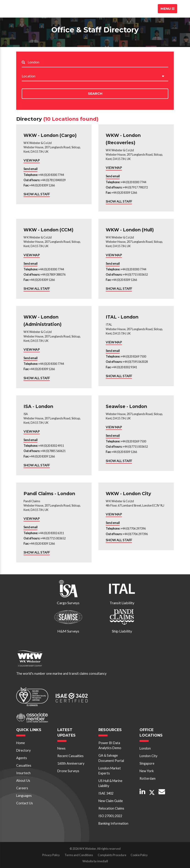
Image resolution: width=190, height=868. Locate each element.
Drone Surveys (68, 771)
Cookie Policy (139, 855)
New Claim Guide (111, 801)
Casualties (24, 765)
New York (147, 771)
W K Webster (29, 9)
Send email (30, 169)
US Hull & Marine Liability (110, 783)
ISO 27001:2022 (110, 816)
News (61, 748)
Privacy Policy (51, 855)
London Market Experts (110, 771)
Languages (24, 796)
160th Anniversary (71, 763)
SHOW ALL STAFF (37, 194)
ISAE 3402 (106, 793)
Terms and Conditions (79, 855)
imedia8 (103, 861)
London (145, 748)
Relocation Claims (111, 808)
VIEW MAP (32, 160)
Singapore (147, 763)
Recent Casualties (70, 756)
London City (148, 756)
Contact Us (25, 803)
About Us (23, 780)
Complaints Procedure (112, 855)
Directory (23, 750)
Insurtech (23, 773)
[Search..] (98, 62)
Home (21, 743)
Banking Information (113, 823)
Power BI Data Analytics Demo (110, 745)
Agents (22, 758)
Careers (22, 788)
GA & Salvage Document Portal (111, 758)
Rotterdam (148, 778)
